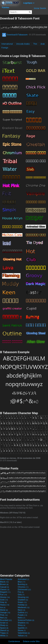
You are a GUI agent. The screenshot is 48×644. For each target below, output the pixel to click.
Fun (4, 595)
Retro (21, 618)
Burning (23, 584)
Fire (21, 592)
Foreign (5, 48)
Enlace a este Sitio (31, 641)
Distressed (24, 590)
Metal (4, 610)
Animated (23, 579)
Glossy (5, 597)
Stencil (4, 630)
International (7, 44)
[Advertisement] (24, 551)
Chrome (23, 587)
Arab (43, 44)
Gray (3, 602)
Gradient (23, 600)
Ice (3, 607)
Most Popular (6, 579)
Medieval (24, 607)
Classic (5, 590)
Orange (5, 612)
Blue (22, 582)
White (4, 636)
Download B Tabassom (15, 35)
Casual (5, 587)
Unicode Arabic (23, 44)
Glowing (23, 597)
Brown (4, 584)
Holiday (22, 605)
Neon (21, 610)
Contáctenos (14, 641)
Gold (4, 600)
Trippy (4, 633)
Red (4, 618)
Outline (23, 612)
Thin (35, 44)
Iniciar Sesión (40, 8)
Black (4, 582)
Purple (22, 615)
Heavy (5, 605)
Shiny (22, 625)
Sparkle (22, 628)
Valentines (24, 633)
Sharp (4, 625)
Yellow (22, 636)
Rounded (6, 620)
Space (4, 628)
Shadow (23, 623)
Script (4, 623)
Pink (4, 615)
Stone (22, 630)
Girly (21, 595)
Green (22, 602)
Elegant (5, 592)
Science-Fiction (26, 620)
